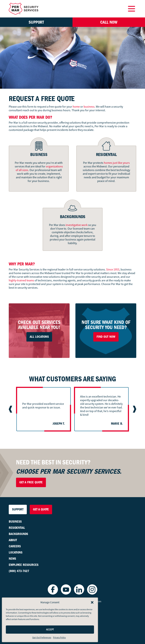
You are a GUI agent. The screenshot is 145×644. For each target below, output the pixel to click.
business (89, 107)
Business (15, 522)
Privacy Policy (59, 637)
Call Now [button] (109, 22)
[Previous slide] (11, 409)
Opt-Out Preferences (42, 637)
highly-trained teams (21, 280)
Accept (50, 630)
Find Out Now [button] (106, 337)
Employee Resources (24, 565)
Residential (17, 528)
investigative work (77, 225)
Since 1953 (113, 270)
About (13, 540)
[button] (92, 602)
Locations (16, 552)
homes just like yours (117, 163)
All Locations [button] (39, 337)
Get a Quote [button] (41, 509)
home (76, 107)
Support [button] (36, 22)
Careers (15, 546)
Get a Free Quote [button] (31, 482)
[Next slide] (134, 409)
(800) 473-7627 (19, 571)
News (12, 559)
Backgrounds (18, 534)
